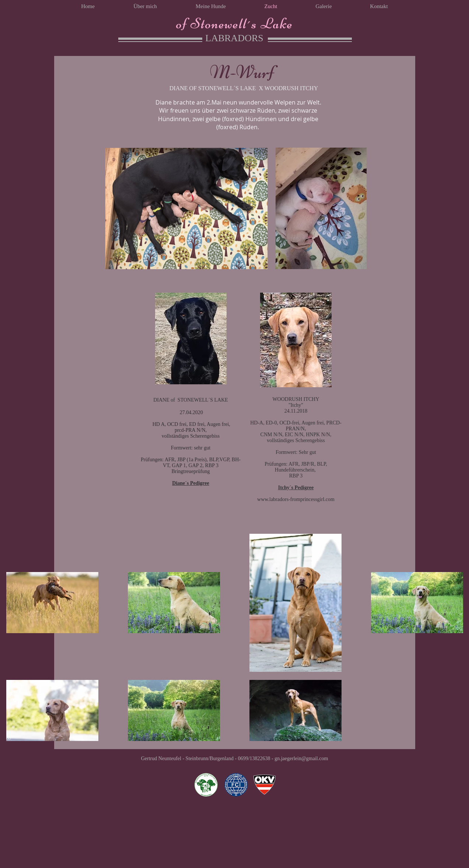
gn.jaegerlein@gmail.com (301, 758)
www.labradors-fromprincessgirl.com (296, 499)
